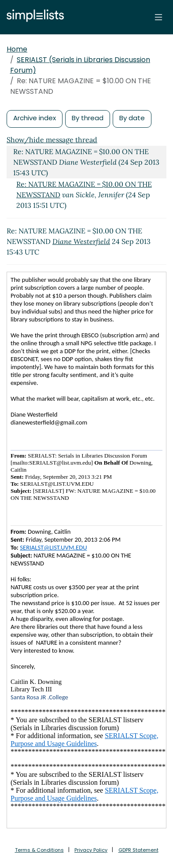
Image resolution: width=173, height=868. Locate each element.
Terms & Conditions (39, 850)
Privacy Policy (91, 850)
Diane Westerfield (81, 241)
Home (17, 49)
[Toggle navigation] (158, 17)
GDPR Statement (138, 850)
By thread (88, 118)
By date (132, 118)
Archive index (35, 118)
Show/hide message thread (52, 140)
